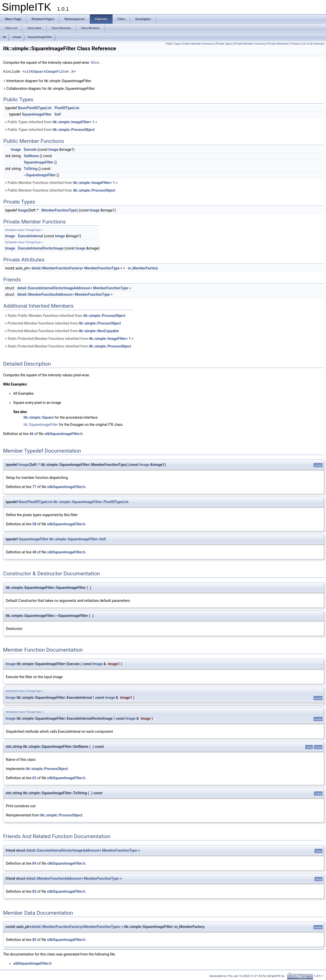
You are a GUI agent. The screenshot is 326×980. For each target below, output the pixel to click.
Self (58, 114)
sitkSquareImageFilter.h (49, 72)
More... (96, 63)
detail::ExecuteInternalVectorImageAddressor (63, 850)
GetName (31, 156)
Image (16, 150)
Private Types (224, 44)
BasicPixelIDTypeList (35, 108)
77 (34, 487)
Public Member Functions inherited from (61, 183)
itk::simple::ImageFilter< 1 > (75, 122)
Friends (295, 44)
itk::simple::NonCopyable (99, 331)
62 (34, 778)
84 (34, 863)
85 (34, 940)
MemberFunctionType (59, 210)
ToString (31, 169)
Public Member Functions (199, 44)
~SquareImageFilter (40, 175)
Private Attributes (278, 44)
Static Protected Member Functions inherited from (69, 339)
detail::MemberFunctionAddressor (54, 878)
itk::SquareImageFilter (41, 425)
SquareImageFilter (40, 37)
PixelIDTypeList (67, 108)
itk (4, 37)
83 (34, 891)
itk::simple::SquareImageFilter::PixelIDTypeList (91, 502)
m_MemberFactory (143, 268)
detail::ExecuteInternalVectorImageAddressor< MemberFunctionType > (74, 288)
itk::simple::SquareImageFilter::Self (78, 539)
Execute (30, 150)
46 (32, 434)
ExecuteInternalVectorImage (41, 248)
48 (34, 552)
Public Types (173, 44)
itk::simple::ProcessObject (74, 130)
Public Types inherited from (51, 122)
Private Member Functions (250, 44)
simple (17, 37)
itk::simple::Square (38, 417)
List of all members (313, 44)
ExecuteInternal (31, 236)
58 (34, 524)
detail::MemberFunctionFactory (56, 268)
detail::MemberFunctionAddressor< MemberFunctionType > (65, 294)
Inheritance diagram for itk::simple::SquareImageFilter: (47, 81)
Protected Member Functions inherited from (63, 323)
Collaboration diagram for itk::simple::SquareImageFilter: (49, 89)
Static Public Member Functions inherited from (65, 316)
